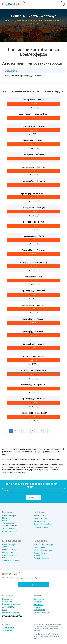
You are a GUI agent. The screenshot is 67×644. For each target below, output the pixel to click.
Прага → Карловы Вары (43, 524)
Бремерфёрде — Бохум (33, 222)
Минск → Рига (39, 516)
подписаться (33, 498)
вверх (34, 584)
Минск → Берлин (40, 519)
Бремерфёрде (11, 71)
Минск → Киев (39, 547)
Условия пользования (39, 609)
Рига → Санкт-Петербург (43, 545)
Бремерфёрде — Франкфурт (34, 370)
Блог (4, 610)
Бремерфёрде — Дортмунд (33, 208)
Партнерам (38, 605)
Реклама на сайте (41, 612)
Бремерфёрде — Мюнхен (34, 181)
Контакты (38, 602)
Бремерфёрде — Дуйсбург (34, 250)
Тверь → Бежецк (9, 529)
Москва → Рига (8, 552)
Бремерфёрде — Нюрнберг (34, 167)
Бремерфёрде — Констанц (34, 332)
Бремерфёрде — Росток (34, 140)
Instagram (9, 630)
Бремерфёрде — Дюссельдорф (33, 263)
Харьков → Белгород (11, 560)
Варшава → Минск (41, 527)
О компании (39, 599)
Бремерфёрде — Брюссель (34, 305)
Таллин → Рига (39, 521)
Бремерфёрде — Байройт (33, 155)
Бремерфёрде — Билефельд (34, 194)
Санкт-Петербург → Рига (43, 550)
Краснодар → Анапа (10, 531)
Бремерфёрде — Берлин (33, 126)
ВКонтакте (10, 628)
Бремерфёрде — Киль (33, 277)
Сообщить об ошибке (12, 615)
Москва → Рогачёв (10, 550)
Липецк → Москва (10, 526)
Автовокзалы (8, 607)
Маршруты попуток (11, 604)
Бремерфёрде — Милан (34, 356)
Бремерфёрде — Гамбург (33, 100)
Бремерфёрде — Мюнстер (34, 291)
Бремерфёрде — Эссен (34, 236)
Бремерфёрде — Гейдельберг (34, 413)
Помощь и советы (11, 612)
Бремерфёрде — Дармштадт (33, 385)
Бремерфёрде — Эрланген (34, 319)
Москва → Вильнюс (41, 558)
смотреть (34, 104)
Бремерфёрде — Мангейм (33, 399)
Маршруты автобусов (7, 600)
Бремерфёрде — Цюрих (33, 344)
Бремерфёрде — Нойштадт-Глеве (34, 114)
